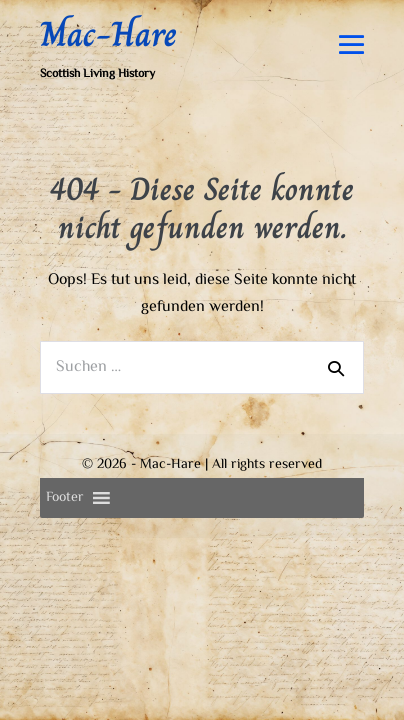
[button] (65, 523)
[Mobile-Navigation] (351, 69)
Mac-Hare (108, 59)
